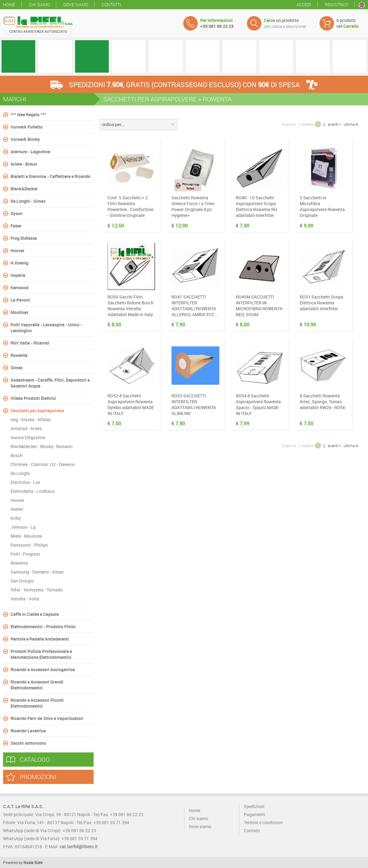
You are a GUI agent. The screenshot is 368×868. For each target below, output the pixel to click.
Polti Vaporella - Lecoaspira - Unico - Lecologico (46, 328)
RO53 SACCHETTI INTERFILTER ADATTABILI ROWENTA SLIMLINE (194, 404)
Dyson (17, 213)
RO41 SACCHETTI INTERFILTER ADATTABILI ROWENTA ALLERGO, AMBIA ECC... (195, 306)
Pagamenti (254, 814)
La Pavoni (20, 300)
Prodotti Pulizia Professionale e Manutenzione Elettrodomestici (41, 654)
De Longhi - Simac (28, 201)
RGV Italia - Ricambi (30, 343)
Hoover (17, 250)
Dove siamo (76, 4)
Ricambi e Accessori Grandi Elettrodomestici (37, 685)
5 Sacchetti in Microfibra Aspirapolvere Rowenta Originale (322, 206)
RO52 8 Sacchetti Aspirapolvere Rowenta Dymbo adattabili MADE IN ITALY (131, 404)
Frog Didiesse (24, 238)
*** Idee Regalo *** (28, 114)
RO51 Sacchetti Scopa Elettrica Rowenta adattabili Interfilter (321, 303)
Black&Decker (24, 189)
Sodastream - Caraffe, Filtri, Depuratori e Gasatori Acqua (50, 383)
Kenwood (19, 288)
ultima (351, 124)
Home (9, 4)
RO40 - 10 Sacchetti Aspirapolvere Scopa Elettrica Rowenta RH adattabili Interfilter (256, 206)
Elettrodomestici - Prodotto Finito (43, 627)
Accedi (304, 4)
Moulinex (19, 312)
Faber (16, 226)
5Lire (38, 862)
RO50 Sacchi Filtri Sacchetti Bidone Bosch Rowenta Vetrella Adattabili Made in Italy (131, 306)
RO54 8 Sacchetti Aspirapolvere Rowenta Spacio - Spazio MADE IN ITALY (258, 404)
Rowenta (19, 355)
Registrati (336, 4)
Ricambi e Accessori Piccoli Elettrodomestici (37, 703)
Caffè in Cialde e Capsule (35, 614)
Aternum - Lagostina (30, 152)
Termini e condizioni (263, 822)
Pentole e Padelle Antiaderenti (40, 639)
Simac (17, 368)
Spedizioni (254, 806)
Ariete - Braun (24, 164)
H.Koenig (19, 263)
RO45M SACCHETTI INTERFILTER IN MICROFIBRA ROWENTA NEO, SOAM (259, 306)
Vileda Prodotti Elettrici (33, 398)
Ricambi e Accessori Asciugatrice (43, 669)
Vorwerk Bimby (25, 139)
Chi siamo (39, 4)
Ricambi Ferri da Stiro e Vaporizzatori (47, 718)
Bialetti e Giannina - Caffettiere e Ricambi (51, 176)
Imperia (18, 275)
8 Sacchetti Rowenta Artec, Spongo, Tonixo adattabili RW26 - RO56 (322, 402)
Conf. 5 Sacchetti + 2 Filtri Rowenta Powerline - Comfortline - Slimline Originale (130, 206)
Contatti (111, 4)
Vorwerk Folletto (27, 127)
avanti (334, 124)
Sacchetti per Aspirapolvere (37, 411)
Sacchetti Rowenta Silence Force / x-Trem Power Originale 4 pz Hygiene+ (193, 206)
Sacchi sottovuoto (28, 743)
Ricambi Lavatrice (28, 731)
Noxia (28, 862)
